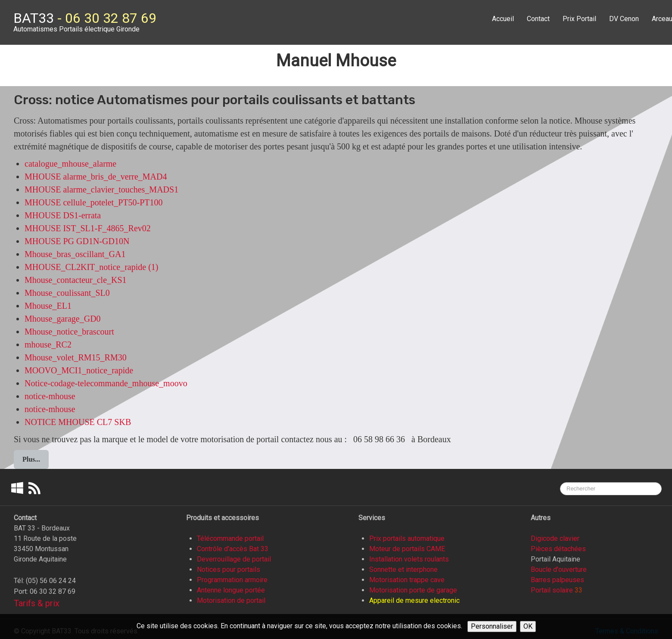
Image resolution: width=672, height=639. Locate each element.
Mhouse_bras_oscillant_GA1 (75, 254)
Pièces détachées (558, 549)
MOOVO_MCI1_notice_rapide (79, 370)
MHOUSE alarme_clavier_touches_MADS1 (101, 189)
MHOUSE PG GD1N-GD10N (77, 241)
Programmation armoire (232, 580)
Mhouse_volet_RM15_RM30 (76, 357)
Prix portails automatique (407, 538)
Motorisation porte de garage (413, 590)
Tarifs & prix (37, 603)
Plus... (31, 459)
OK (528, 626)
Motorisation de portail (231, 600)
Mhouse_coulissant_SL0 (67, 293)
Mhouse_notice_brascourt (69, 332)
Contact (538, 19)
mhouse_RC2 (48, 344)
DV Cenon (624, 19)
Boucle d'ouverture (559, 569)
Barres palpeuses (557, 580)
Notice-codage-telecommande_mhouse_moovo (106, 383)
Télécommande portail (230, 538)
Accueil (503, 19)
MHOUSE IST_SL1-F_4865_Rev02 (88, 228)
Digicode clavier (555, 538)
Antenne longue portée (231, 590)
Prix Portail (579, 19)
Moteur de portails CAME (407, 549)
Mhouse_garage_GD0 (63, 319)
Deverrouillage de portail (234, 559)
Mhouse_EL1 (48, 306)
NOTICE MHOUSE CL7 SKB (78, 422)
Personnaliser (492, 626)
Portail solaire (552, 590)
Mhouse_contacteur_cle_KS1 (76, 280)
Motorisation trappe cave (407, 580)
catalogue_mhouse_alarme (70, 164)
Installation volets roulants (409, 559)
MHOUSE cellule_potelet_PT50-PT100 (94, 202)
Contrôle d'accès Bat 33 (233, 549)
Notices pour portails (229, 569)
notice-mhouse (50, 396)
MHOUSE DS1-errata (63, 215)
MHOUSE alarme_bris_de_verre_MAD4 (96, 177)
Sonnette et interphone (403, 569)
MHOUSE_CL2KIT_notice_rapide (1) (92, 267)
